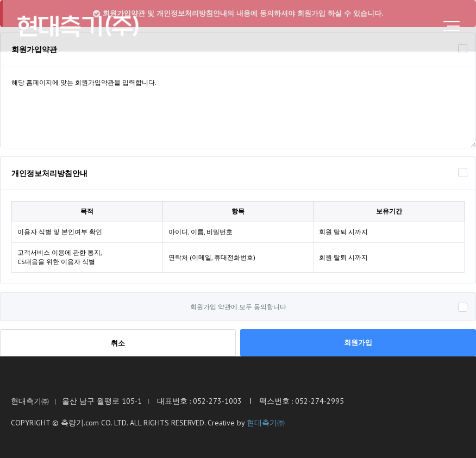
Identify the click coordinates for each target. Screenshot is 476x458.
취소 (118, 343)
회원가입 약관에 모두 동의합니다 (238, 307)
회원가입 (358, 343)
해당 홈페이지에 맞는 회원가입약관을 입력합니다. (238, 107)
